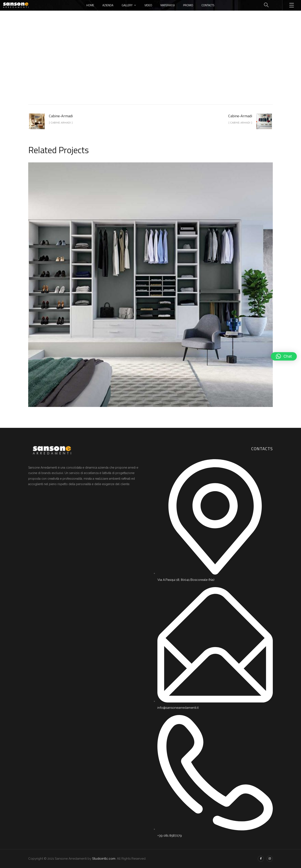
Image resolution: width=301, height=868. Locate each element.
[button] (284, 356)
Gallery (127, 5)
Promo (188, 5)
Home (90, 5)
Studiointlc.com (104, 859)
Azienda (108, 5)
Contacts (208, 5)
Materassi (168, 5)
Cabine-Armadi (155, 70)
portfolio (131, 70)
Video (148, 5)
